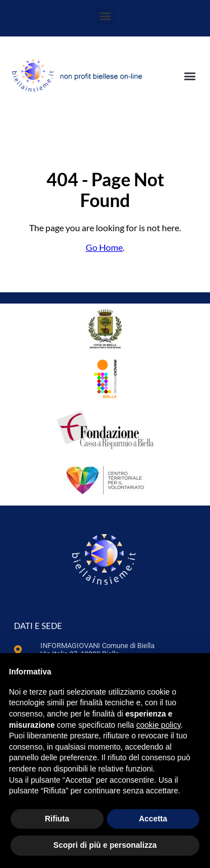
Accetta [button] (153, 819)
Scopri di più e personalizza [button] (105, 845)
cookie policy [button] (158, 725)
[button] (105, 16)
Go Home (104, 247)
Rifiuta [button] (57, 819)
